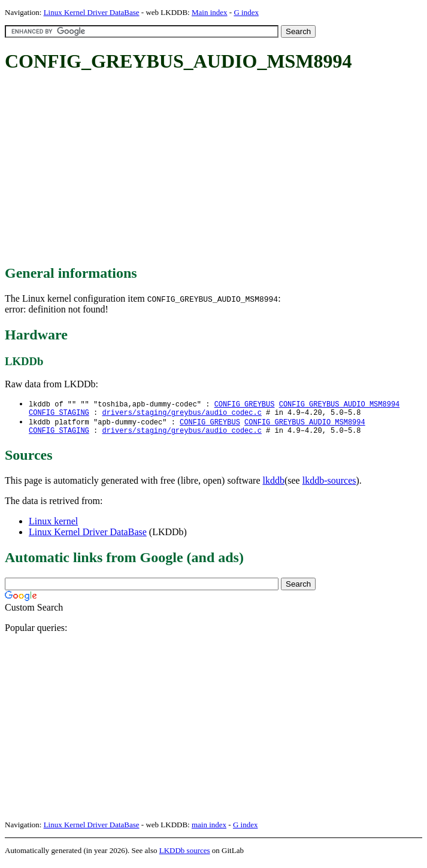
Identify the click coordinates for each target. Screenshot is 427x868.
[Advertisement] (216, 169)
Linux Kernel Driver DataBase (92, 12)
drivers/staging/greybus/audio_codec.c (181, 415)
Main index (210, 12)
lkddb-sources (329, 485)
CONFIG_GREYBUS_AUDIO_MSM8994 (340, 404)
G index (246, 12)
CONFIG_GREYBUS (245, 404)
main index (209, 829)
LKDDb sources (185, 855)
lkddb (274, 485)
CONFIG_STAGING (59, 415)
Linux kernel (53, 526)
